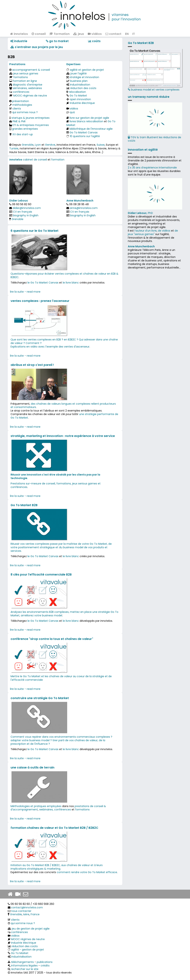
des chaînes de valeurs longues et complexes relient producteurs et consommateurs (63, 405)
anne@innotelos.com (84, 208)
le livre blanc (71, 283)
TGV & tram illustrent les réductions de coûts (154, 139)
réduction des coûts (83, 88)
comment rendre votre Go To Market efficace (87, 872)
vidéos (95, 34)
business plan (79, 81)
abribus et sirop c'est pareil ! (32, 365)
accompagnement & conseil (31, 70)
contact (113, 34)
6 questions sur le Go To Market (35, 231)
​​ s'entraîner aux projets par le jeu (37, 47)
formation (59, 34)
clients (17, 109)
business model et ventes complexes (155, 70)
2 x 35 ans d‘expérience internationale (152, 168)
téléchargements (22, 962)
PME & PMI (19, 121)
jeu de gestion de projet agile (31, 929)
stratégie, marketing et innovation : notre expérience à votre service (63, 436)
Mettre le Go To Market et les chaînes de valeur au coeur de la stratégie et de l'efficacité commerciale (61, 678)
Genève (50, 145)
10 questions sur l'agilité (85, 136)
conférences (21, 92)
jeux (79, 34)
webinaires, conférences (55, 809)
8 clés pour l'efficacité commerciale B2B (41, 575)
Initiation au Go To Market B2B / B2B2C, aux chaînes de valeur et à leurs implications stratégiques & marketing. (57, 867)
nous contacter (21, 911)
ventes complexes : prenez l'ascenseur (40, 301)
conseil (39, 34)
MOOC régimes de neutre (30, 96)
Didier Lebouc (19, 201)
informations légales (24, 966)
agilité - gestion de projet (28, 950)
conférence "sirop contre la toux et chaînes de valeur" (52, 639)
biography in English (26, 215)
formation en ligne (25, 81)
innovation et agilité (143, 150)
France (35, 914)
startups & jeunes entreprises (31, 118)
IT (134, 34)
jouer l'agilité (79, 73)
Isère (26, 914)
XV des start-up (23, 134)
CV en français (23, 212)
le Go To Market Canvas (43, 283)
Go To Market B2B (24, 505)
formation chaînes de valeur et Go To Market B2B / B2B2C (54, 828)
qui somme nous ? (23, 923)
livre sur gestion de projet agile (89, 118)
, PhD (140, 213)
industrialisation (80, 85)
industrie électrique (82, 103)
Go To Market (78, 96)
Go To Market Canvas (84, 132)
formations (21, 77)
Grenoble (28, 145)
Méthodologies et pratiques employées (36, 806)
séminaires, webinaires (27, 88)
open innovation (80, 99)
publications (45, 962)
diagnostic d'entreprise (27, 85)
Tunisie (14, 148)
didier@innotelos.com (27, 208)
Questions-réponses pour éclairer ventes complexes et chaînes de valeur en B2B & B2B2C (64, 275)
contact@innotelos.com (27, 907)
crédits (45, 966)
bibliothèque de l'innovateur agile (91, 129)
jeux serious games (26, 73)
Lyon (38, 145)
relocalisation (77, 92)
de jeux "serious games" (153, 232)
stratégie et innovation (84, 77)
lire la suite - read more (25, 292)
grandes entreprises (25, 129)
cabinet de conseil (35, 160)
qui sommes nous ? (25, 112)
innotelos (19, 34)
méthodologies (22, 105)
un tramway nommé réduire (149, 97)
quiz (72, 112)
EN (127, 34)
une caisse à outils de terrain (32, 767)
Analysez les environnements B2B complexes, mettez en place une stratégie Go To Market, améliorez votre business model (64, 614)
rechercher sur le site (25, 969)
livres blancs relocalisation (86, 121)
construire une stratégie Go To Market (40, 698)
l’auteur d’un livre (146, 231)
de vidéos (164, 231)
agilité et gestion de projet (87, 70)
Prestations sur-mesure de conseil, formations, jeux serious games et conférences (56, 485)
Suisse (101, 145)
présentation (21, 101)
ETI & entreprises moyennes (31, 125)
